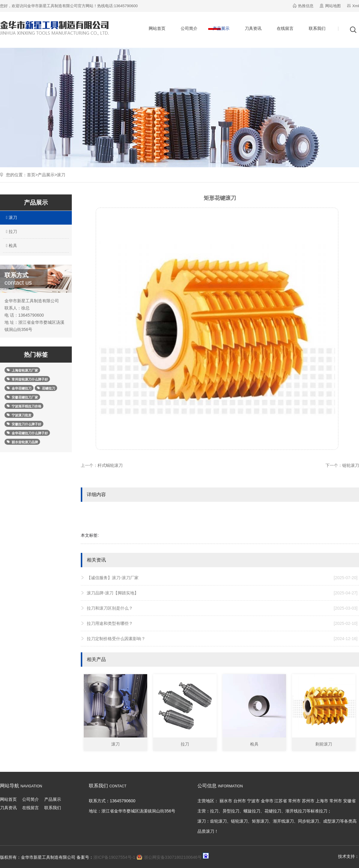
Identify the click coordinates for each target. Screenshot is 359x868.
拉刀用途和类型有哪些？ (222, 623)
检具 (11, 246)
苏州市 (308, 801)
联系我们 (317, 28)
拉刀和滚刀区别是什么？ (222, 608)
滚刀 (61, 175)
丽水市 (226, 801)
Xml (356, 6)
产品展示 (221, 28)
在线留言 (285, 28)
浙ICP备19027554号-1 (114, 857)
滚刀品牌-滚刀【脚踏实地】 (222, 593)
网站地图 (333, 6)
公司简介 (189, 28)
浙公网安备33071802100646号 (173, 857)
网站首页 (157, 28)
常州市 (294, 801)
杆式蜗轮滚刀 (110, 465)
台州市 (240, 801)
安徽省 (349, 801)
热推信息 (306, 6)
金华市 (267, 801)
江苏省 (281, 801)
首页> (32, 175)
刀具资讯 (253, 28)
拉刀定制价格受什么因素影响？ (222, 639)
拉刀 (11, 231)
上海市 (322, 801)
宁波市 (253, 801)
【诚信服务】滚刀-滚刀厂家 (222, 578)
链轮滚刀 (351, 465)
